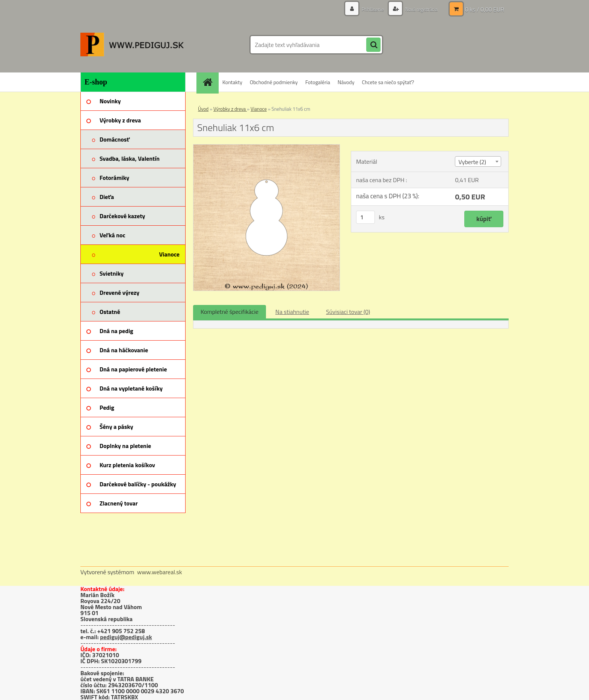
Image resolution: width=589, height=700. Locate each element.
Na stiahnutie (292, 312)
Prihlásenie (369, 9)
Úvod (203, 109)
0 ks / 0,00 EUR (485, 9)
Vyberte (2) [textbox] (472, 162)
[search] (373, 45)
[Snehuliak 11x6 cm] (267, 148)
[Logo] (132, 45)
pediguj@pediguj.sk (126, 637)
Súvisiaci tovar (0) (348, 312)
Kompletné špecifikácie (230, 312)
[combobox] (478, 161)
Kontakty (232, 82)
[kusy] (365, 217)
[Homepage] (210, 82)
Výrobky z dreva (230, 109)
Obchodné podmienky (274, 82)
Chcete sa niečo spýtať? (388, 82)
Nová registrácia (419, 9)
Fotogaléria (318, 82)
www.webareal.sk (160, 572)
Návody (346, 82)
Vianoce (259, 109)
